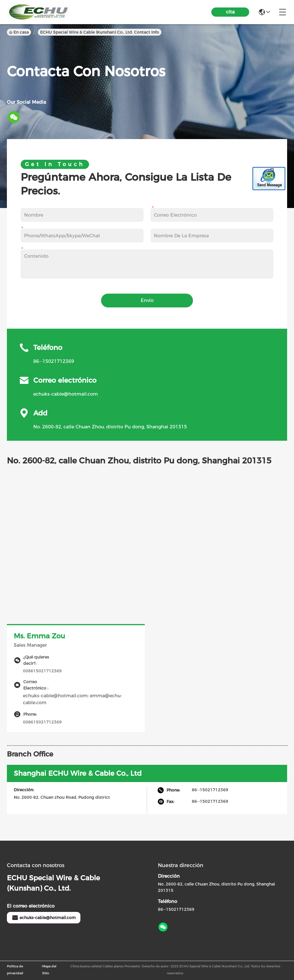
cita (230, 12)
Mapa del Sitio (49, 970)
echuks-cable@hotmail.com (66, 394)
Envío (147, 300)
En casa (19, 32)
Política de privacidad (15, 970)
